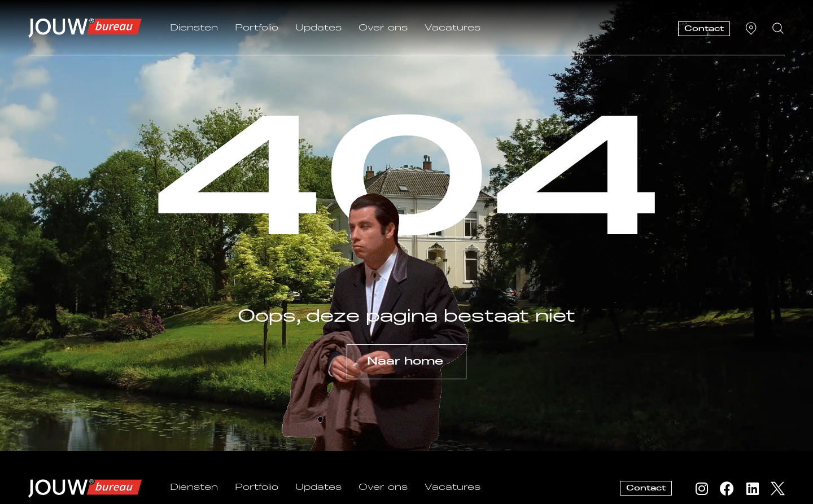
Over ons (383, 28)
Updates (318, 28)
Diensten (194, 28)
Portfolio (257, 28)
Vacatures (453, 28)
